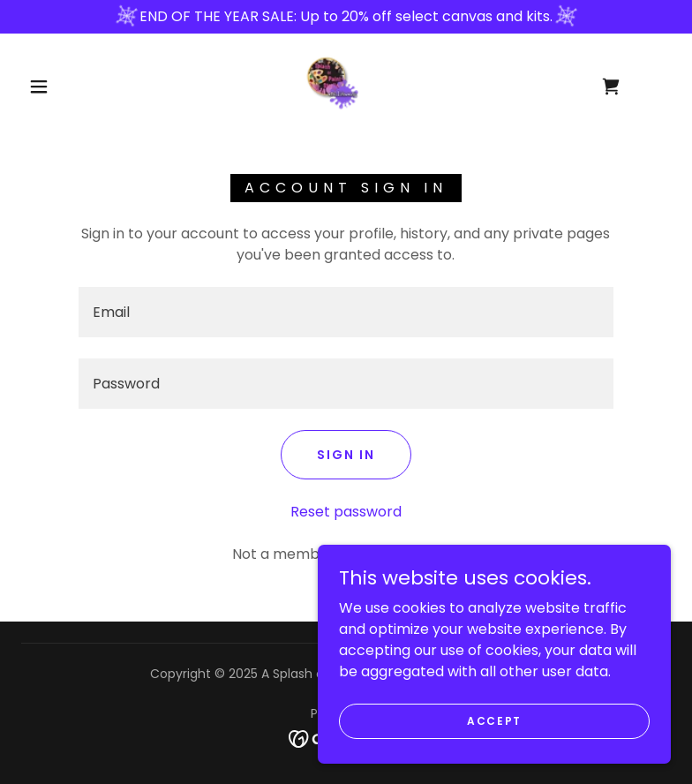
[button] (39, 87)
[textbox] (346, 312)
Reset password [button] (346, 512)
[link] (331, 83)
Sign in (346, 455)
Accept (494, 720)
